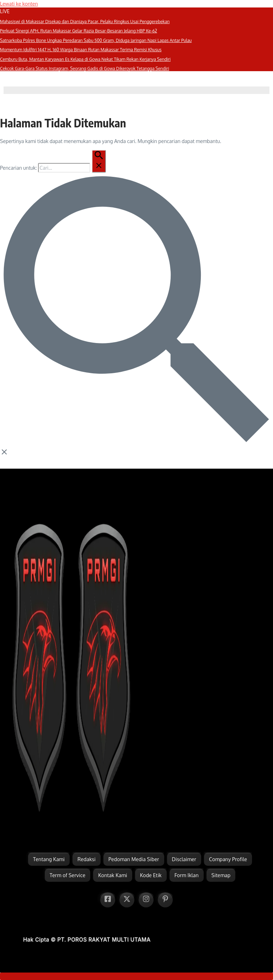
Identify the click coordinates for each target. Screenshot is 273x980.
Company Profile (228, 859)
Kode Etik (151, 875)
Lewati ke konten (19, 4)
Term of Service (68, 875)
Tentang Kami (49, 859)
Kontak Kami (113, 875)
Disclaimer (184, 859)
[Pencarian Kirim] (99, 161)
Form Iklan (187, 875)
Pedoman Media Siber (134, 859)
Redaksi (87, 859)
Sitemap (221, 875)
